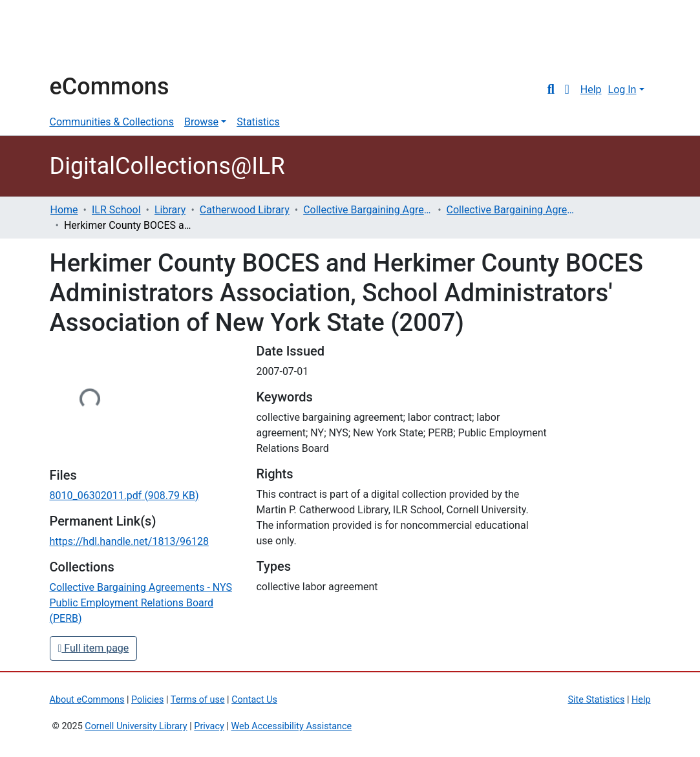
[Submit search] (551, 90)
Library (170, 210)
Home (64, 210)
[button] (567, 90)
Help (591, 90)
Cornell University (82, 37)
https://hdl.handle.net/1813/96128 (129, 541)
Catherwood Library (245, 210)
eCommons (110, 87)
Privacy (209, 726)
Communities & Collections (112, 122)
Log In (622, 90)
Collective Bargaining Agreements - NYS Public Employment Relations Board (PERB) (511, 210)
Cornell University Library (136, 726)
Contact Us (254, 700)
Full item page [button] (94, 648)
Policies (147, 700)
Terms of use (198, 700)
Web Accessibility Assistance (291, 726)
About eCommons (87, 700)
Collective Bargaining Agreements (368, 210)
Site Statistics (597, 700)
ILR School (116, 210)
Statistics (258, 122)
